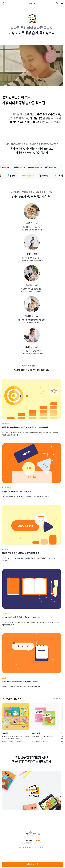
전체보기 (55, 699)
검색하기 (57, 3)
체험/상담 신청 (33, 864)
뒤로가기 (3, 3)
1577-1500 (36, 841)
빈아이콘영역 (8, 3)
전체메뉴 (62, 3)
